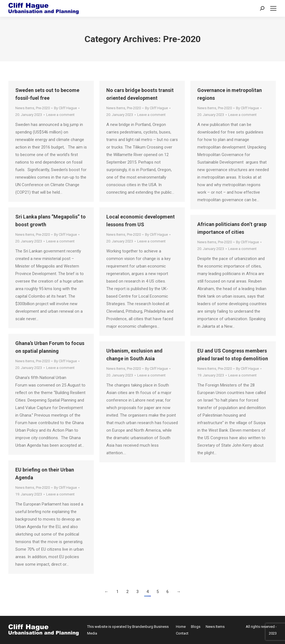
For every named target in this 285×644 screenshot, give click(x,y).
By (65, 108)
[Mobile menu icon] (273, 8)
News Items (25, 108)
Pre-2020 (43, 108)
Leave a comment (60, 115)
